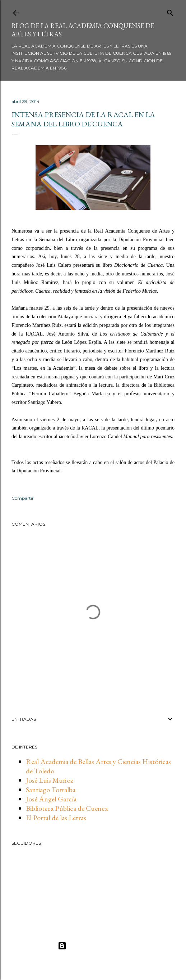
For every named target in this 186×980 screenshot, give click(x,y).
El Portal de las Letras (56, 818)
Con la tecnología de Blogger (93, 946)
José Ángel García (51, 799)
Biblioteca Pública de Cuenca (67, 808)
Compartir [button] (23, 498)
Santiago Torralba (51, 790)
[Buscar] (170, 12)
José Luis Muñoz (50, 780)
